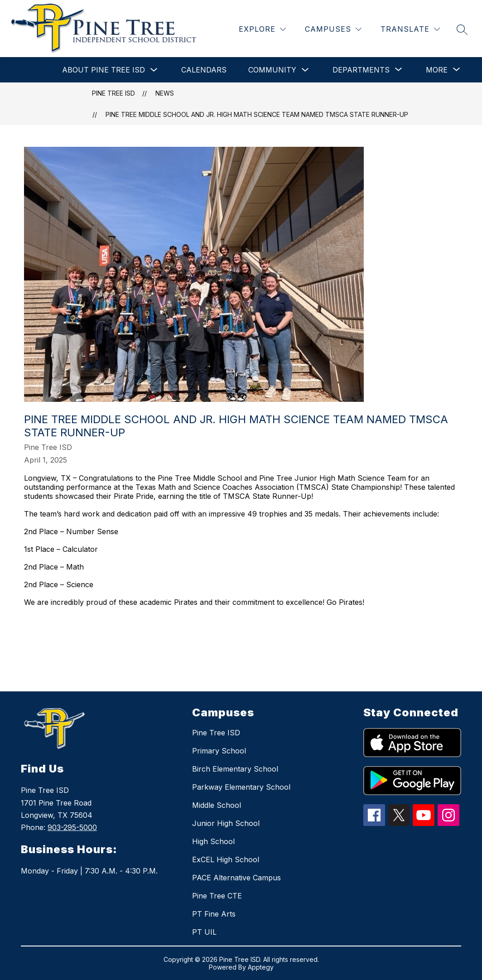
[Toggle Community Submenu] (305, 70)
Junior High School (226, 823)
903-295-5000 (72, 827)
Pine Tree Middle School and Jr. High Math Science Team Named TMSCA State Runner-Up (257, 114)
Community (272, 70)
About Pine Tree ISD (104, 70)
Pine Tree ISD (113, 93)
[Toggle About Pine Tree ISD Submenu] (154, 70)
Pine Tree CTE (217, 896)
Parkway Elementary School (241, 787)
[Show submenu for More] (437, 70)
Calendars (204, 70)
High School (213, 841)
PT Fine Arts (214, 914)
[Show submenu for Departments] (361, 70)
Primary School (219, 751)
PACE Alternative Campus (236, 878)
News (165, 93)
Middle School (217, 805)
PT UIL (204, 932)
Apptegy (261, 967)
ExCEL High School (226, 859)
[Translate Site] (410, 29)
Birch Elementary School (235, 769)
